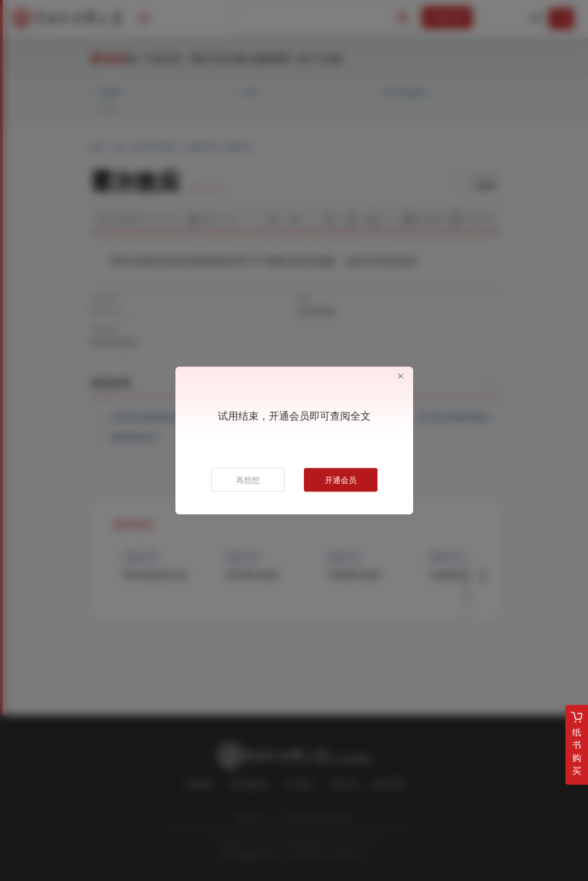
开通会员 (341, 480)
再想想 (248, 480)
